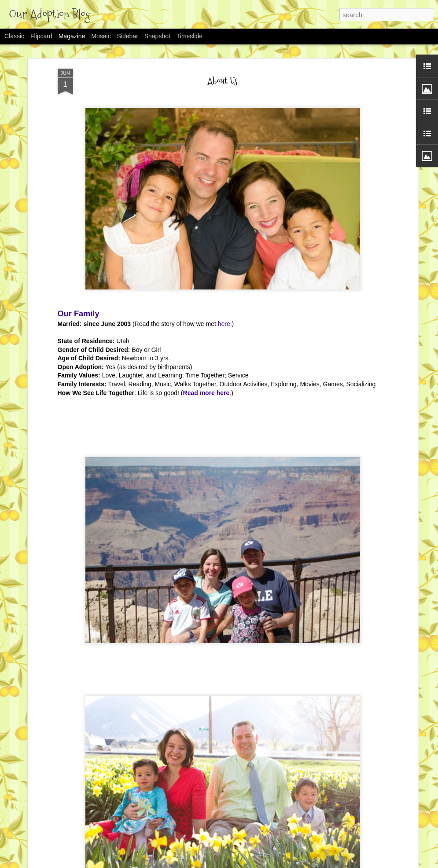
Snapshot (157, 36)
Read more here (206, 291)
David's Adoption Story (166, 835)
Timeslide (190, 36)
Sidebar (128, 36)
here (224, 222)
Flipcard (41, 36)
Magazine (72, 36)
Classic (14, 36)
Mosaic (101, 36)
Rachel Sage (150, 735)
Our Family (79, 212)
